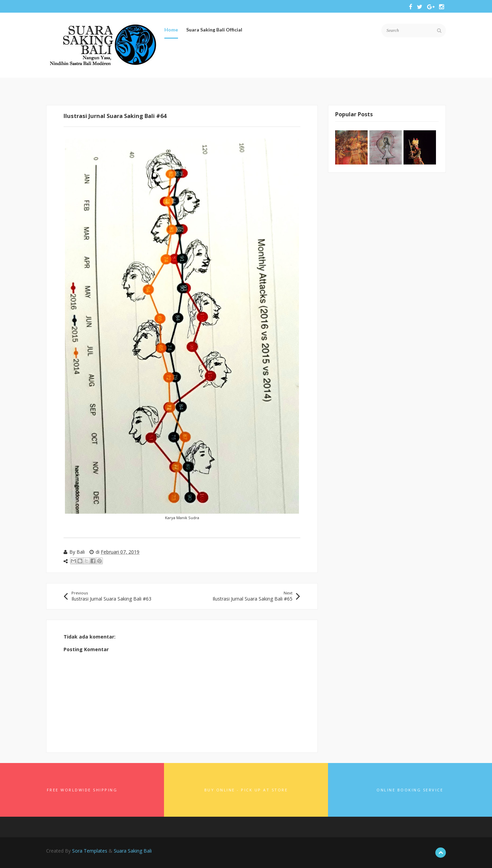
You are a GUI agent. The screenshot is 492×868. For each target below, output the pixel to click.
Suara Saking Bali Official (214, 30)
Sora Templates (90, 851)
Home (171, 30)
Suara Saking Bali (133, 851)
